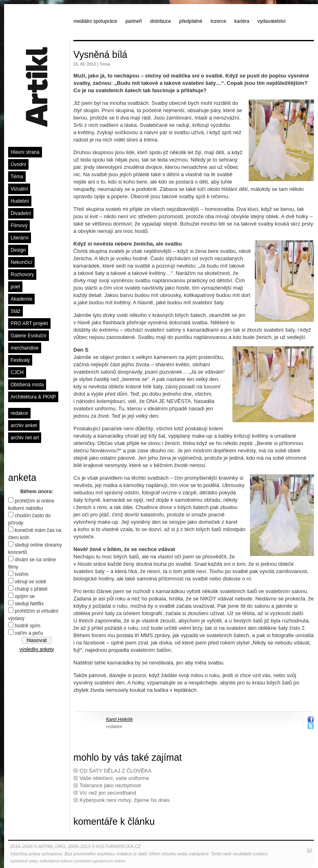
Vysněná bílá (100, 55)
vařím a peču (29, 633)
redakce (19, 413)
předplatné (191, 21)
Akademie (21, 299)
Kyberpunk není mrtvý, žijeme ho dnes (125, 800)
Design (18, 250)
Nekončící (21, 262)
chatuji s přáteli (31, 589)
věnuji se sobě (30, 582)
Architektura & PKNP (33, 397)
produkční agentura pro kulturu (100, 861)
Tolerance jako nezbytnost (110, 785)
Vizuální (19, 189)
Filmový (19, 226)
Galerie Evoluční (29, 336)
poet (15, 287)
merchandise (25, 348)
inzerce (218, 21)
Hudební (20, 201)
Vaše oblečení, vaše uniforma (114, 778)
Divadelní (21, 213)
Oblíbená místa (27, 385)
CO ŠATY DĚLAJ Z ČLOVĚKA (116, 771)
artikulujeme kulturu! (56, 861)
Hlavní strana (25, 152)
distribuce (160, 21)
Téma (17, 177)
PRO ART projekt (29, 323)
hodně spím (28, 626)
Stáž (15, 311)
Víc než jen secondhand (108, 793)
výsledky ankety (37, 649)
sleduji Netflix (29, 604)
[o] (309, 850)
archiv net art (25, 438)
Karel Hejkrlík (119, 719)
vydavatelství (272, 21)
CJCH (17, 372)
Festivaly (20, 360)
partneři (134, 21)
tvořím (21, 574)
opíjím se (25, 596)
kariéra (242, 21)
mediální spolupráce (95, 21)
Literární (20, 238)
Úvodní (18, 164)
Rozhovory (22, 275)
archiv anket (24, 425)
